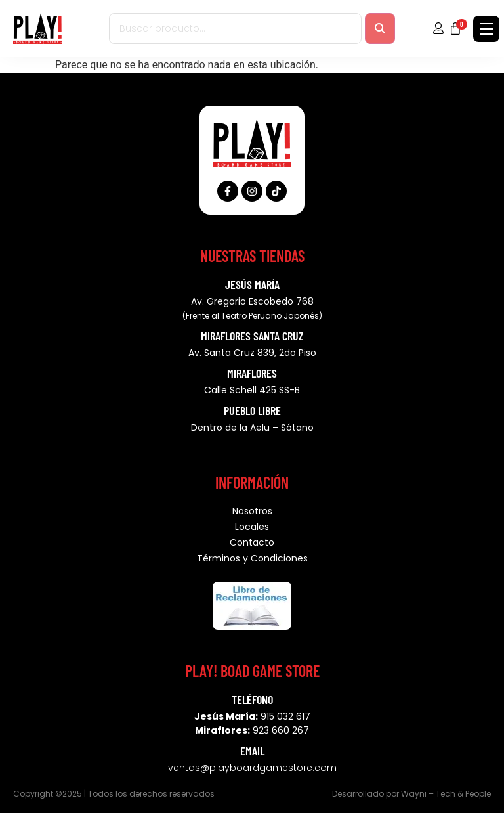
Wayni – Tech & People (446, 794)
